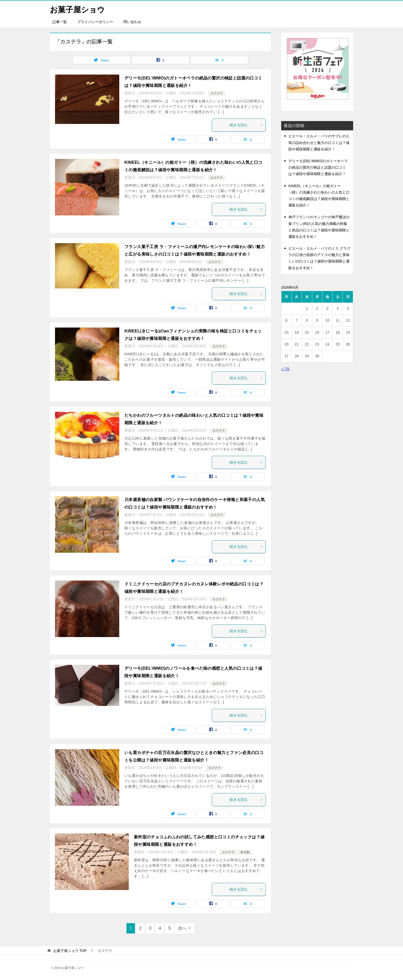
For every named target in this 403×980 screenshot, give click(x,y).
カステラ (217, 93)
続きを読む (246, 125)
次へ (182, 928)
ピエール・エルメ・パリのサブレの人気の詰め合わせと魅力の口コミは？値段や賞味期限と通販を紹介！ (319, 142)
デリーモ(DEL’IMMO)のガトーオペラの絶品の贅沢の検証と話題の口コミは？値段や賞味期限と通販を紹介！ (318, 167)
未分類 (245, 852)
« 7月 (285, 369)
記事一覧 (60, 22)
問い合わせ (132, 22)
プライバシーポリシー (95, 22)
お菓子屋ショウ (77, 9)
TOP (70, 951)
